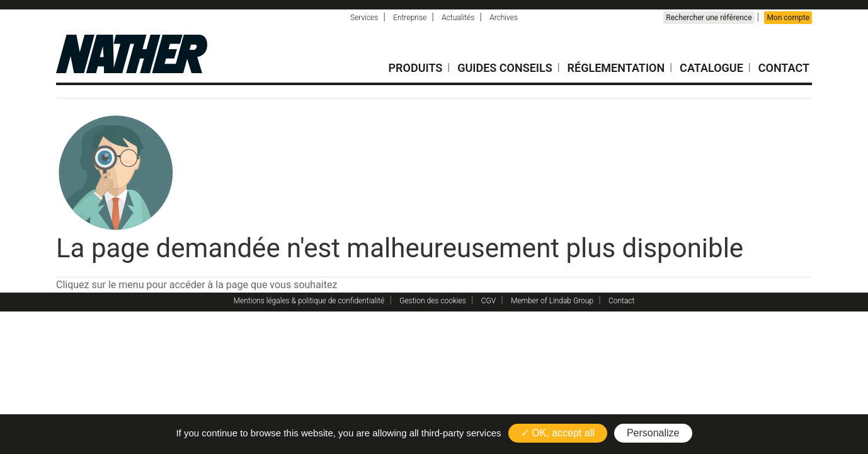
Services (364, 18)
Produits (416, 68)
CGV (488, 301)
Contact (784, 68)
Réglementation (616, 68)
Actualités (458, 18)
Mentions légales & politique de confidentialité (309, 301)
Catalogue (711, 68)
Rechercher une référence (709, 18)
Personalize (653, 433)
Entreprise (410, 18)
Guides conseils (505, 68)
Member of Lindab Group (552, 301)
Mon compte (788, 18)
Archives (504, 18)
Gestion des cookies (433, 301)
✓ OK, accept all (558, 433)
